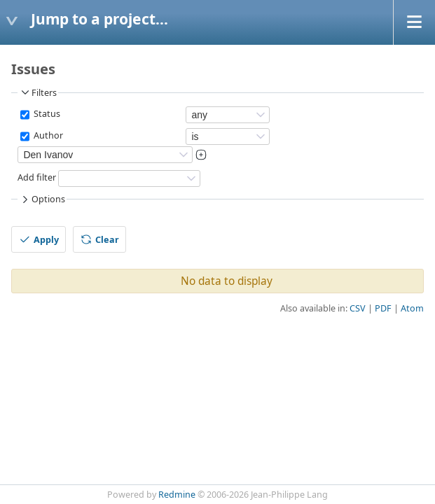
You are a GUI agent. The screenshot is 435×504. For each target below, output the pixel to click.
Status (46, 114)
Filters (38, 92)
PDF (383, 308)
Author (47, 135)
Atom (412, 308)
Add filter (37, 177)
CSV (358, 308)
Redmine (177, 495)
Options (42, 199)
